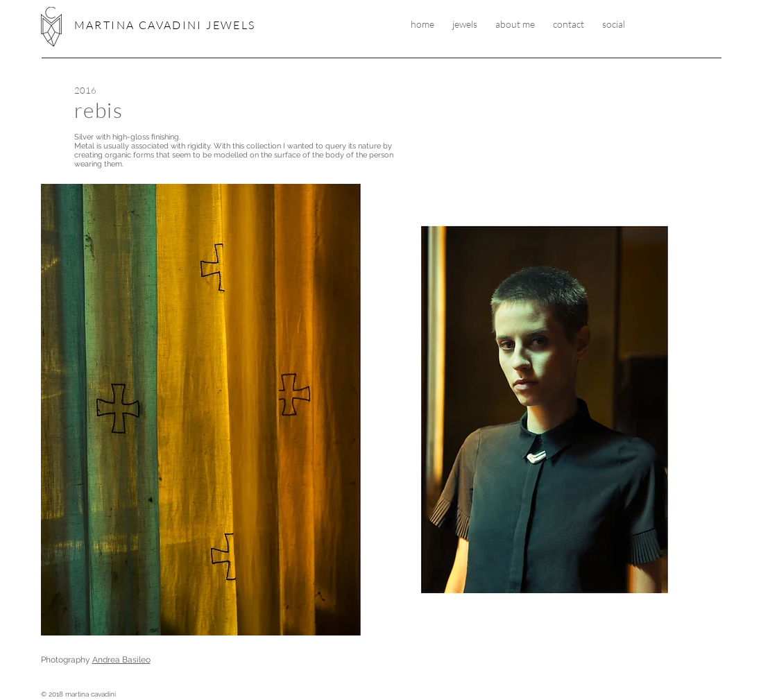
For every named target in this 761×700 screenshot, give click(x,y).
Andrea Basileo (121, 660)
